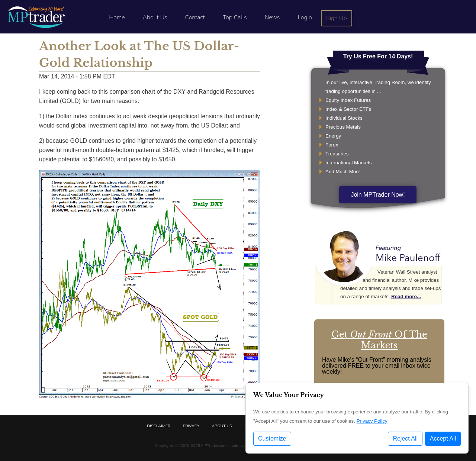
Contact (195, 17)
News (272, 17)
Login (305, 17)
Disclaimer (159, 426)
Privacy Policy (372, 421)
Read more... (406, 296)
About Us (155, 17)
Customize (272, 439)
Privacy (191, 426)
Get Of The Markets (379, 340)
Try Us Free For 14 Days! (378, 56)
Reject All (405, 439)
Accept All (443, 439)
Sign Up (337, 18)
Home (117, 17)
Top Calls (235, 17)
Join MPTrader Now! (378, 195)
